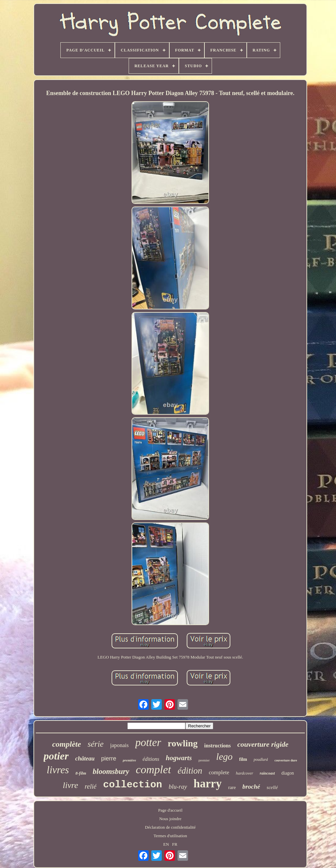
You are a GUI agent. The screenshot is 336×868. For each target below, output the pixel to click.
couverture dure (286, 760)
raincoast (267, 773)
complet (154, 769)
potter (148, 742)
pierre (109, 759)
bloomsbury (111, 771)
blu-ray (178, 787)
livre (70, 785)
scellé (272, 787)
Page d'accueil (170, 810)
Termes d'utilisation (170, 836)
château (85, 759)
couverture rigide (263, 744)
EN (166, 844)
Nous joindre (170, 819)
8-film (81, 773)
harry (208, 784)
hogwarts (179, 758)
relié (91, 786)
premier (204, 760)
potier (56, 756)
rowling (183, 743)
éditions (151, 759)
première (129, 760)
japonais (120, 745)
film (243, 759)
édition (190, 771)
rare (232, 787)
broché (251, 787)
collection (133, 785)
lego (224, 757)
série (96, 744)
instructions (217, 746)
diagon (288, 773)
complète (67, 744)
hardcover (245, 773)
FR (175, 844)
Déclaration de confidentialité (170, 827)
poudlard (261, 759)
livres (58, 770)
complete (219, 772)
